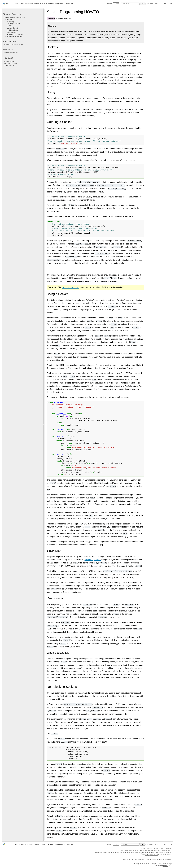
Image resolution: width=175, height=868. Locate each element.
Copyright (146, 848)
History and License (152, 855)
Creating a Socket (13, 24)
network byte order (93, 560)
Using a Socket (12, 28)
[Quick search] (130, 4)
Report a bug (9, 61)
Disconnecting (12, 32)
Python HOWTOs (41, 4)
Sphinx (166, 866)
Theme (113, 4)
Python (8, 4)
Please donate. (167, 859)
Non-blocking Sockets (15, 36)
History (12, 22)
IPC (11, 26)
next (156, 4)
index (170, 4)
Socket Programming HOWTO (61, 4)
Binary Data (13, 30)
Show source (9, 65)
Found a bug (167, 864)
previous (150, 4)
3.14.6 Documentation (23, 4)
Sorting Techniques (11, 52)
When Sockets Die (16, 34)
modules (163, 4)
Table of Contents (12, 14)
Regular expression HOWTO (15, 44)
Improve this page (11, 63)
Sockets (10, 20)
